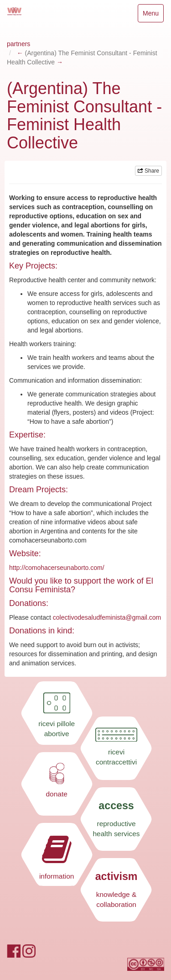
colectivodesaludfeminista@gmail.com (107, 617)
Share (148, 171)
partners (18, 44)
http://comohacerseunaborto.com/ (57, 568)
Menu (153, 15)
